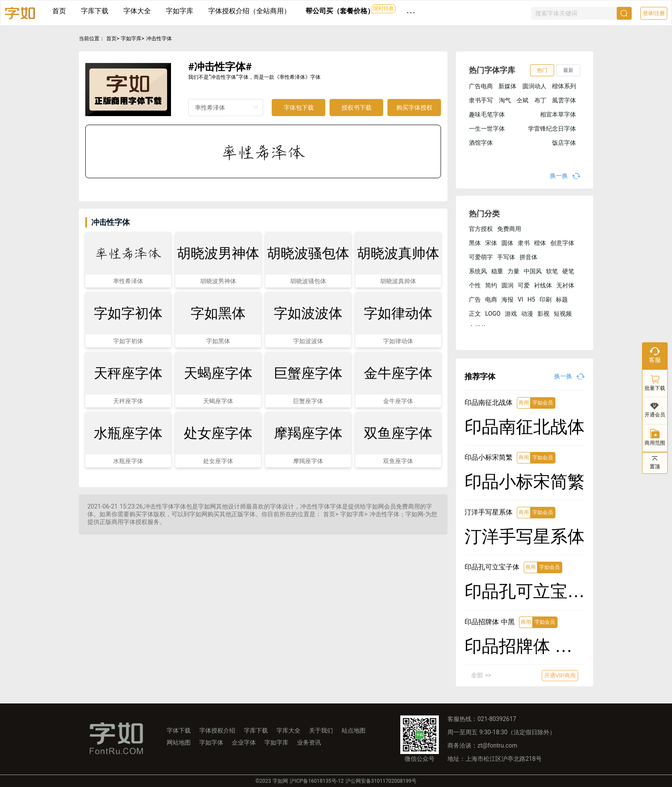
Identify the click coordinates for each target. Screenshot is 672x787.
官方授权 (481, 229)
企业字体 (244, 742)
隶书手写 (481, 100)
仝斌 (522, 100)
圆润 (507, 285)
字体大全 (137, 11)
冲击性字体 (159, 39)
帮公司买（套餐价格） (340, 11)
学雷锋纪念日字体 (552, 129)
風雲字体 (564, 100)
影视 (543, 314)
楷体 (540, 243)
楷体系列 (564, 86)
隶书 (524, 243)
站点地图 (354, 730)
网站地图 (179, 742)
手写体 (506, 257)
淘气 (505, 100)
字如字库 (180, 11)
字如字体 (211, 742)
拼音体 (528, 257)
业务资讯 (309, 742)
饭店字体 (564, 143)
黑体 (475, 243)
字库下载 (95, 11)
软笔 (552, 271)
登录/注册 (654, 13)
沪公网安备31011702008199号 (381, 781)
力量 (513, 271)
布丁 (540, 100)
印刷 (546, 299)
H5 (531, 299)
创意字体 (562, 243)
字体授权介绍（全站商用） (249, 11)
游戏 (511, 314)
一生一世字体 (487, 129)
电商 (491, 299)
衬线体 (543, 285)
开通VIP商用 (560, 675)
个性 (475, 285)
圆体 (507, 243)
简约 (491, 285)
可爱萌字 (481, 257)
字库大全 (288, 730)
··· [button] (411, 13)
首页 (59, 11)
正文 (475, 314)
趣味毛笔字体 (487, 114)
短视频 (563, 314)
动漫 (527, 314)
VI (520, 299)
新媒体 (507, 86)
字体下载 (179, 730)
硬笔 (568, 271)
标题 (562, 299)
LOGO (493, 314)
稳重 (497, 271)
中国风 (533, 271)
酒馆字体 (481, 143)
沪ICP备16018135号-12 (316, 781)
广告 (475, 299)
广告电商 (481, 86)
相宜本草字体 (558, 114)
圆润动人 (534, 86)
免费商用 (509, 229)
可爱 (524, 285)
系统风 (478, 271)
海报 (507, 299)
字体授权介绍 (217, 730)
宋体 (491, 243)
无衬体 (565, 285)
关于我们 (321, 730)
